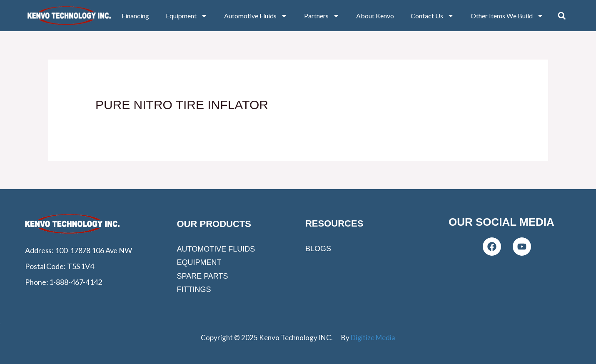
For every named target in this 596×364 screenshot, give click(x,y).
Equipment (187, 16)
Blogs (318, 249)
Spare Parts (202, 276)
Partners (322, 16)
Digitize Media (373, 338)
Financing (135, 16)
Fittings (194, 289)
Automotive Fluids (256, 16)
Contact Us (432, 16)
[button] (562, 16)
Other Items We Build (507, 16)
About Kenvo (375, 16)
